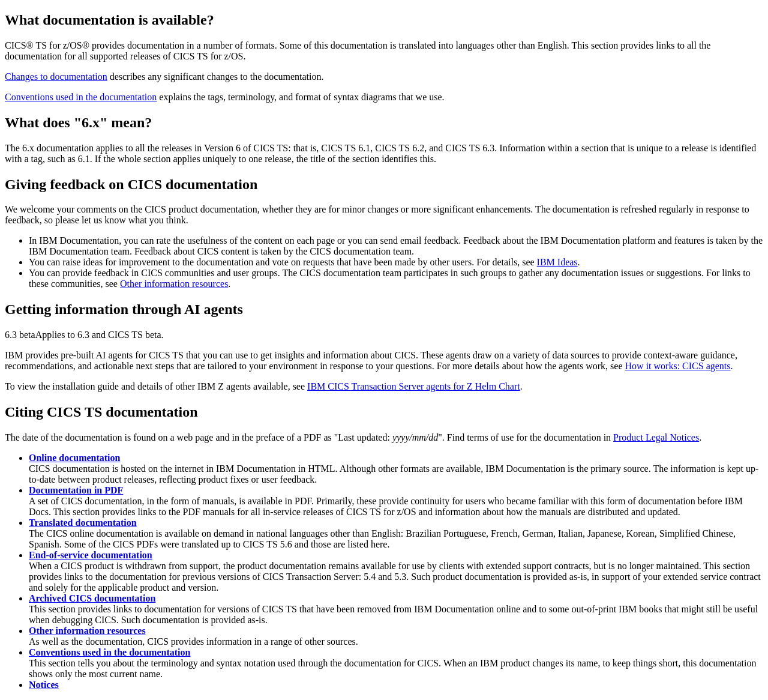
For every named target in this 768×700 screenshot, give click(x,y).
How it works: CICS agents (678, 366)
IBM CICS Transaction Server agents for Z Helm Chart (414, 386)
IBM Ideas (557, 262)
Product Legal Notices (656, 437)
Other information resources (174, 284)
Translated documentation (83, 523)
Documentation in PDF (76, 490)
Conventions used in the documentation (81, 97)
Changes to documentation (56, 77)
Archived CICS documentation (92, 598)
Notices (44, 685)
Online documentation (74, 458)
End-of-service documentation (91, 555)
